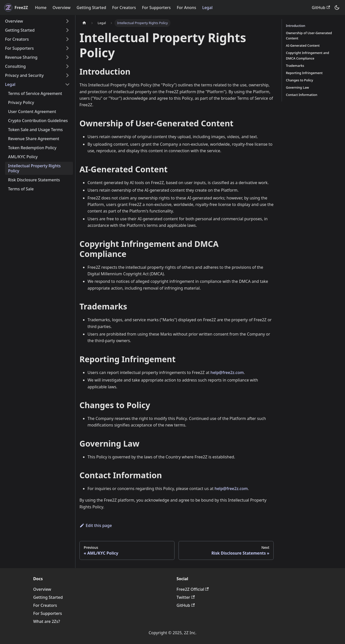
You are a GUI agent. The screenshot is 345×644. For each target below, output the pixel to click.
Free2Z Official (193, 589)
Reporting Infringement (304, 73)
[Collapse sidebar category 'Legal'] (67, 84)
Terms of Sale (21, 189)
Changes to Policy (299, 80)
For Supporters (156, 8)
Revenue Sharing (21, 57)
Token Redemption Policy (32, 148)
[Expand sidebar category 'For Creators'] (67, 39)
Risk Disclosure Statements (34, 180)
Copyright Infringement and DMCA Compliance (308, 55)
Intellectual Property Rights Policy (34, 168)
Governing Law (297, 87)
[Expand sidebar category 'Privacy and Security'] (67, 75)
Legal (207, 8)
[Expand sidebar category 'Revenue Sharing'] (67, 57)
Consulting (15, 66)
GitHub (321, 8)
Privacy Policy (21, 102)
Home (41, 8)
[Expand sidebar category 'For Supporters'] (67, 48)
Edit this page (96, 525)
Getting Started (92, 8)
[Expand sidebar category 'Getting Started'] (67, 30)
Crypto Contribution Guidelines (38, 121)
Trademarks (295, 66)
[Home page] (84, 23)
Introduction (296, 26)
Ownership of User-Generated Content (309, 36)
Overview (61, 8)
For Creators (124, 8)
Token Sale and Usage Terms (35, 130)
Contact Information (302, 95)
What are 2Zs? (47, 621)
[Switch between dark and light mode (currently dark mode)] (337, 8)
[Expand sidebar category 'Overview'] (67, 21)
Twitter (186, 597)
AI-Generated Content (303, 45)
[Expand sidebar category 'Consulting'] (67, 66)
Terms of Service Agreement (35, 93)
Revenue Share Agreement (34, 139)
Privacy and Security (24, 75)
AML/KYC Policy (23, 157)
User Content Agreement (32, 112)
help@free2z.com (227, 372)
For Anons (186, 8)
